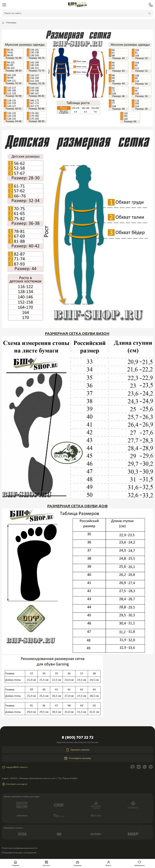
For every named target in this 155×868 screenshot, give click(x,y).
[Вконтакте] (139, 767)
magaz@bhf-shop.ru (15, 767)
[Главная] (77, 5)
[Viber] (133, 767)
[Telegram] (151, 767)
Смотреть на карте (15, 784)
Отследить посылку (78, 758)
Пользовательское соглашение (19, 853)
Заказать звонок (77, 750)
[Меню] (4, 5)
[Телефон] (151, 5)
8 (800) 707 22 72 (78, 738)
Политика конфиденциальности (20, 848)
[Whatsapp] (145, 767)
